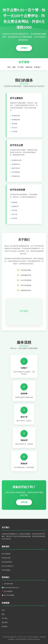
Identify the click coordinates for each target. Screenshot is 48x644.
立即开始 (24, 502)
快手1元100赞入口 (8, 566)
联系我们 (37, 67)
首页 (9, 67)
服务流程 (29, 67)
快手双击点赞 (6, 558)
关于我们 (21, 67)
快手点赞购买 (6, 554)
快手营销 (24, 62)
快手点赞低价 (6, 570)
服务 (14, 67)
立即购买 (24, 48)
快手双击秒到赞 (7, 562)
